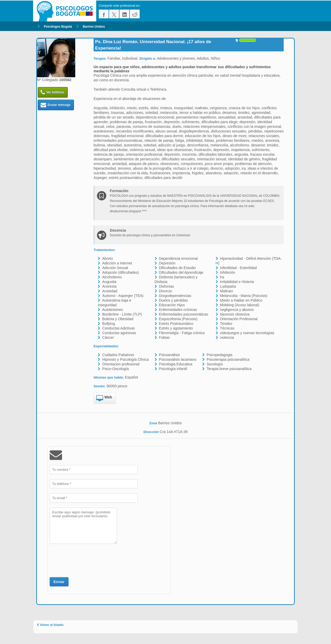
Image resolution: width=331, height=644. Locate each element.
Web (104, 398)
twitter (114, 14)
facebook (104, 14)
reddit (135, 14)
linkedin (124, 14)
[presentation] (89, 560)
